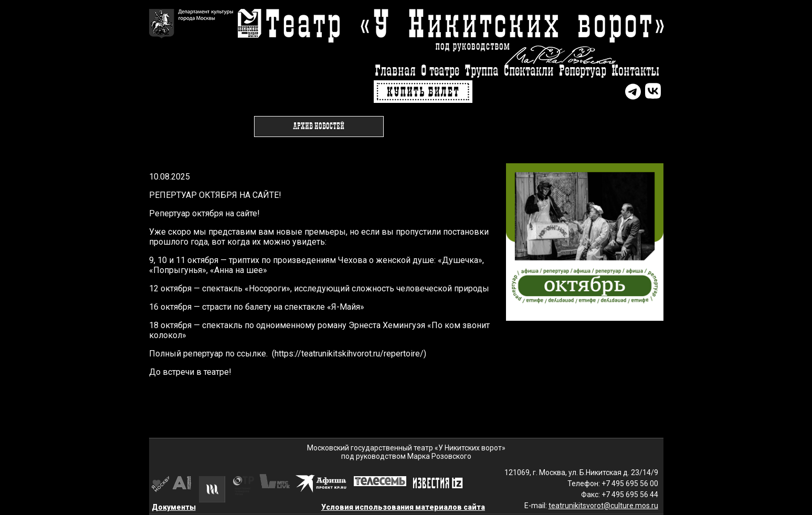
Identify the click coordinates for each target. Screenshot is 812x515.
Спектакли (529, 71)
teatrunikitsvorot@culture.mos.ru (603, 506)
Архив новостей (319, 127)
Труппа (482, 71)
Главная (395, 71)
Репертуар (583, 71)
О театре (440, 71)
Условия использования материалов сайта (403, 507)
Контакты (635, 71)
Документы (174, 507)
